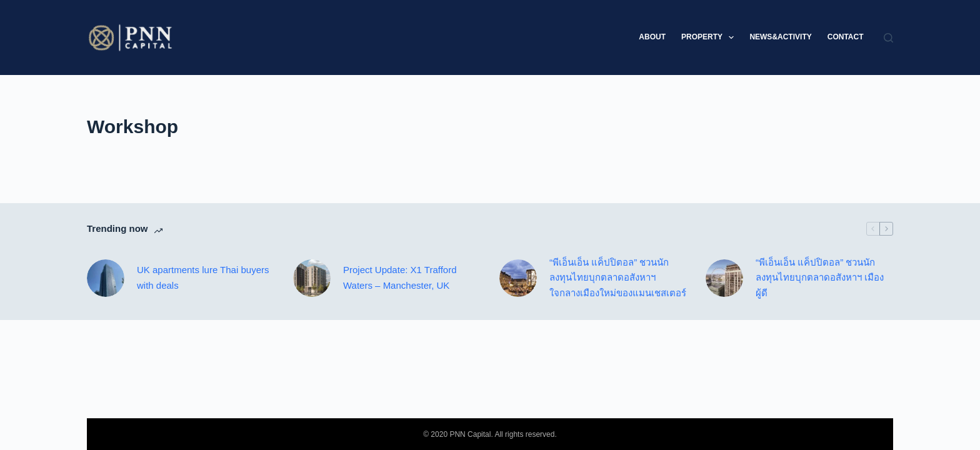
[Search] (888, 38)
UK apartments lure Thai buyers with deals (203, 277)
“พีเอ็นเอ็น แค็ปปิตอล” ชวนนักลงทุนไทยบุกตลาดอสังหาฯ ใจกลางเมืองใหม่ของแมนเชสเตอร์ (618, 278)
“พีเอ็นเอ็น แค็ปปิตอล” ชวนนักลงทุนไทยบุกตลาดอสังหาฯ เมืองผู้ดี (820, 278)
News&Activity (780, 37)
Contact (846, 37)
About (652, 37)
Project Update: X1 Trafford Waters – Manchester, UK (400, 277)
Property (710, 37)
